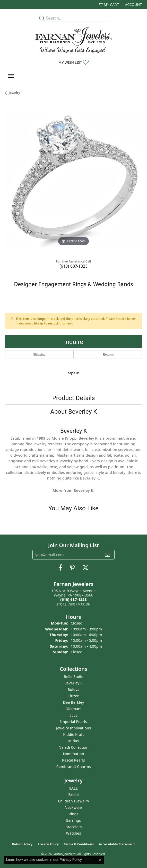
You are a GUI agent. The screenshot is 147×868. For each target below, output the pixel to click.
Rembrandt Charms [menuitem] (73, 767)
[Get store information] (73, 604)
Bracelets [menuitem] (73, 827)
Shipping (39, 354)
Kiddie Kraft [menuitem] (73, 734)
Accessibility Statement (117, 844)
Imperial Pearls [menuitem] (74, 722)
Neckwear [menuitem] (73, 807)
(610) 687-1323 (73, 266)
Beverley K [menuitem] (74, 683)
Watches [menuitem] (73, 833)
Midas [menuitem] (73, 741)
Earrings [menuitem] (73, 820)
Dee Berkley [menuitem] (73, 702)
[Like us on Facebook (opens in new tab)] (60, 568)
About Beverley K (74, 411)
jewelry (14, 93)
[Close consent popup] (100, 860)
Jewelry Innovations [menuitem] (73, 728)
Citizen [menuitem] (73, 696)
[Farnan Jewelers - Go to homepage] (74, 40)
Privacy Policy (48, 844)
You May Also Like (73, 508)
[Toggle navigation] (11, 76)
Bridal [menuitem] (73, 795)
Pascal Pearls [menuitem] (73, 760)
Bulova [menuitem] (73, 689)
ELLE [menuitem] (73, 715)
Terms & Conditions (79, 844)
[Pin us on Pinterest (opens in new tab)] (72, 568)
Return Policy (22, 844)
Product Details (73, 398)
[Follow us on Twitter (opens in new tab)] (85, 568)
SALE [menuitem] (73, 788)
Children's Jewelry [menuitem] (73, 801)
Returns (108, 354)
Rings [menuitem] (74, 814)
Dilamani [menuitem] (73, 709)
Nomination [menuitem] (74, 754)
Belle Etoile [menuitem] (74, 677)
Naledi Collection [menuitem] (73, 747)
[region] (73, 179)
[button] (109, 4)
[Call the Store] (73, 599)
